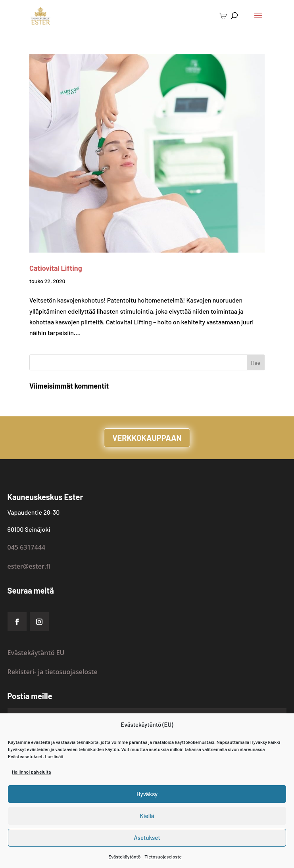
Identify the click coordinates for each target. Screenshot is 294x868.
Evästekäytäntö (124, 857)
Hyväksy (147, 794)
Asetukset (147, 837)
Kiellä (147, 816)
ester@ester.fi (29, 566)
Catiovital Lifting (56, 268)
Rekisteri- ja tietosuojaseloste (53, 672)
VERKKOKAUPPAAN (147, 438)
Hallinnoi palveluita (31, 772)
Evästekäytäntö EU (36, 653)
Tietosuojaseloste (163, 857)
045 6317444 (27, 547)
